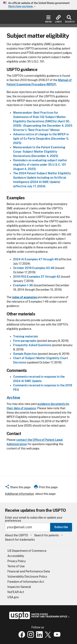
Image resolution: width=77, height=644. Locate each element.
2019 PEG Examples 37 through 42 (37, 277)
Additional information (20, 494)
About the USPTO (16, 535)
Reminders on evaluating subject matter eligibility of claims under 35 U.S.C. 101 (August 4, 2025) (40, 165)
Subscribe (61, 527)
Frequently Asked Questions (32, 345)
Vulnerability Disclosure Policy (27, 577)
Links (58, 19)
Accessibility (16, 556)
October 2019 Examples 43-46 (34, 268)
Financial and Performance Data (29, 571)
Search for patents (46, 535)
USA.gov (13, 597)
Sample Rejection (25, 354)
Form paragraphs (25, 341)
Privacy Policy (17, 561)
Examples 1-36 (23, 285)
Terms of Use (16, 566)
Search (69, 19)
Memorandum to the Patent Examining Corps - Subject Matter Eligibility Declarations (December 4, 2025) (39, 152)
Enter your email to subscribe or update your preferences (34, 519)
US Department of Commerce (27, 551)
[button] (18, 488)
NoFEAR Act (16, 592)
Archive (13, 398)
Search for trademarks (20, 540)
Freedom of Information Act (26, 582)
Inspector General (19, 587)
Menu (49, 19)
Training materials (26, 336)
